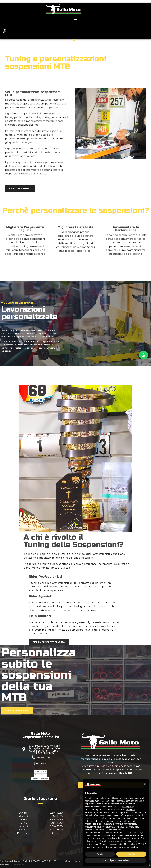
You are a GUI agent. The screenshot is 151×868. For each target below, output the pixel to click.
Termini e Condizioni (40, 779)
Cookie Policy (40, 775)
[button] (144, 355)
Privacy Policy (40, 771)
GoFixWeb (20, 864)
